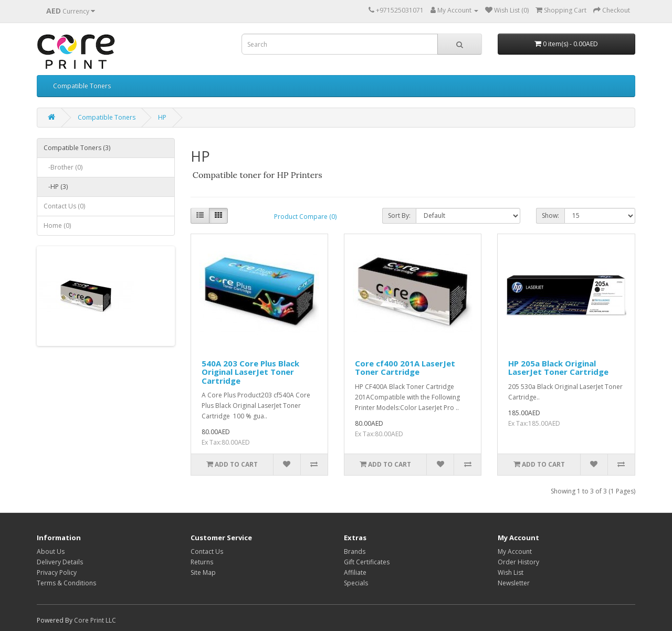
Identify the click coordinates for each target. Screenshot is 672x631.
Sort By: (399, 215)
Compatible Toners (82, 86)
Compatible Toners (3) (77, 148)
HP (162, 117)
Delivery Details (60, 562)
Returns (202, 562)
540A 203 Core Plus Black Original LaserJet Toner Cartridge (250, 372)
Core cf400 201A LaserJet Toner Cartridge (405, 368)
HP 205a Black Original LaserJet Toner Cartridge (558, 368)
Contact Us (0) (64, 206)
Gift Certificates (367, 562)
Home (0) (57, 225)
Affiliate (355, 572)
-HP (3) (56, 187)
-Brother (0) (63, 167)
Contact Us (207, 551)
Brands (355, 551)
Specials (356, 583)
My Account (515, 551)
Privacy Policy (57, 572)
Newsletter (514, 583)
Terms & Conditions (66, 583)
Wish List (511, 572)
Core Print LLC (95, 620)
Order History (518, 562)
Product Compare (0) (305, 217)
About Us (51, 551)
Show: (550, 215)
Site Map (203, 572)
